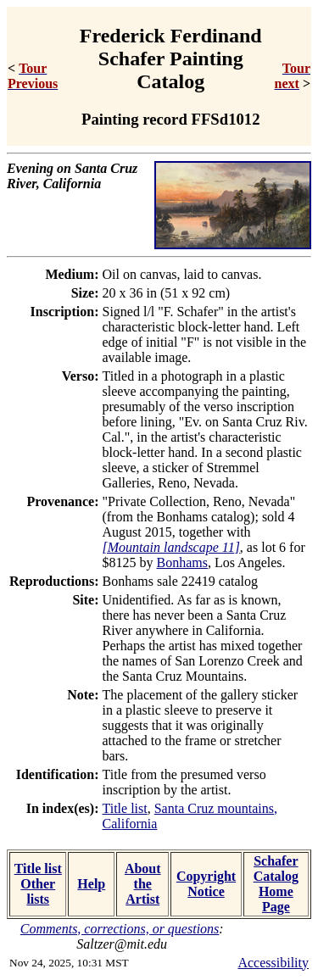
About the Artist (143, 884)
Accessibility (273, 963)
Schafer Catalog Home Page (276, 884)
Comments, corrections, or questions (120, 929)
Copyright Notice (206, 884)
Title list (125, 808)
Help (91, 884)
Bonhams (182, 562)
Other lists (38, 891)
